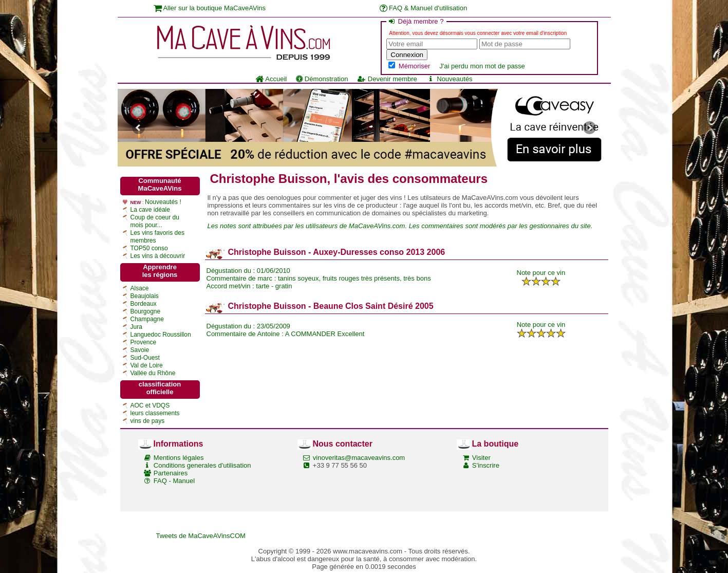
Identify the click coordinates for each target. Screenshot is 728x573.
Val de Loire (147, 365)
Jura (136, 327)
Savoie (140, 350)
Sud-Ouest (145, 358)
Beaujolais (145, 296)
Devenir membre (387, 79)
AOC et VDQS (150, 405)
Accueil (271, 79)
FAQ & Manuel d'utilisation (424, 8)
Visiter (481, 458)
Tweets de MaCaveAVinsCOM (201, 536)
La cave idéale (150, 210)
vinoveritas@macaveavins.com (359, 458)
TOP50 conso (149, 248)
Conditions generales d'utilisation (202, 465)
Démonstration (322, 79)
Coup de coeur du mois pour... (155, 221)
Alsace (140, 288)
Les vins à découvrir (158, 256)
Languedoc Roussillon (161, 335)
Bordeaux (144, 304)
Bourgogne (146, 311)
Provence (144, 342)
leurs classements (155, 413)
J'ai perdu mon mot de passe (482, 66)
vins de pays (148, 421)
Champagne (147, 319)
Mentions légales (179, 458)
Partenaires (171, 473)
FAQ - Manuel (174, 481)
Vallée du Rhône (153, 373)
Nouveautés (450, 79)
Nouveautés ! (163, 202)
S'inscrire (486, 465)
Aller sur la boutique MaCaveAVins (210, 8)
